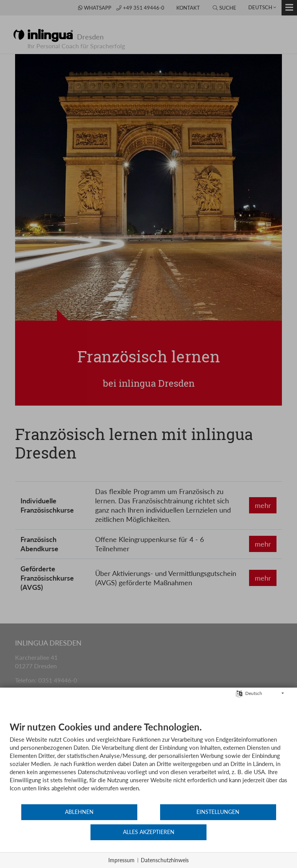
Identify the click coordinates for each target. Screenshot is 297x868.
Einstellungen (148, 832)
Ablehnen (56, 832)
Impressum (121, 860)
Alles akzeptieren (241, 832)
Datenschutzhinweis (165, 860)
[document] (148, 783)
